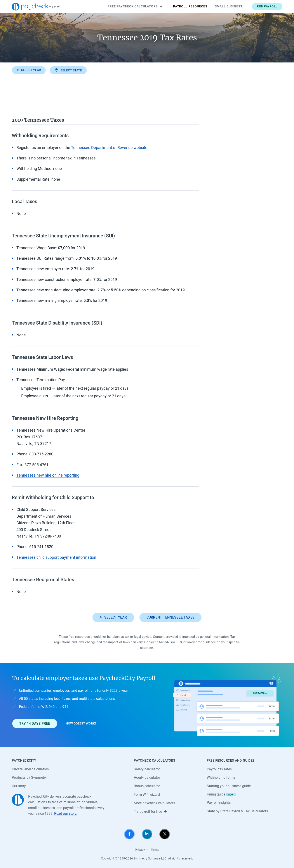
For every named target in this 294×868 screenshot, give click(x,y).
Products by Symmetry (29, 777)
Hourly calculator (147, 777)
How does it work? (81, 723)
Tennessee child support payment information (56, 557)
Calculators (135, 7)
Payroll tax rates (219, 769)
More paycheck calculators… (156, 803)
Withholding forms (221, 777)
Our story (19, 786)
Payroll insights (219, 803)
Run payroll (267, 6)
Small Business (229, 6)
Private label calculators (30, 769)
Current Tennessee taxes (171, 617)
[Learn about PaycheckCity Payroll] (227, 705)
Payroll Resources (190, 6)
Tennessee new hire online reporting (48, 475)
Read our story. (66, 814)
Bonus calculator (147, 786)
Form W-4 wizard (147, 795)
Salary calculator (147, 769)
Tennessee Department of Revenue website (109, 148)
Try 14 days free (35, 724)
